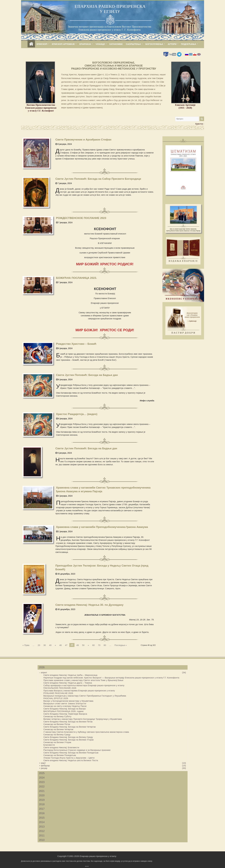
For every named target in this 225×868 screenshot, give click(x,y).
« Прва (26, 645)
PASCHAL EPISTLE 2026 (56, 698)
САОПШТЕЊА (133, 44)
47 (66, 645)
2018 (42, 804)
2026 (42, 667)
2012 (42, 831)
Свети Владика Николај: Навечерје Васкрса (65, 714)
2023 (42, 782)
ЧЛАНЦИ (100, 44)
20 (39, 645)
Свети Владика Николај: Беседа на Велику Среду (68, 737)
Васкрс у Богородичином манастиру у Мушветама (68, 701)
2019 (42, 800)
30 (45, 645)
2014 (42, 822)
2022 (42, 787)
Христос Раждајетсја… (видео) (77, 414)
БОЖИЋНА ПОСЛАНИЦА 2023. (77, 278)
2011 (42, 836)
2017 (42, 809)
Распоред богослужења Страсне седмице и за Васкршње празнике (77, 750)
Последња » (121, 645)
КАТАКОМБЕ (116, 44)
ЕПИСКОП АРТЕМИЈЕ (63, 44)
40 (50, 645)
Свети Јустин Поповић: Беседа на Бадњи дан (87, 375)
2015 (42, 818)
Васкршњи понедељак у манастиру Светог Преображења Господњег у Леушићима (85, 696)
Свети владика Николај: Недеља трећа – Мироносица (70, 675)
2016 (42, 813)
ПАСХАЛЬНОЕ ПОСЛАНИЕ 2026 (60, 688)
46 (60, 645)
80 (105, 645)
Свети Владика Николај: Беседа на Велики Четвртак (70, 727)
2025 (42, 773)
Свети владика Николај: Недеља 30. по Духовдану (89, 605)
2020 (42, 795)
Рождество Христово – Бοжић (76, 344)
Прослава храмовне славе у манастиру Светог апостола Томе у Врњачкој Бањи (83, 680)
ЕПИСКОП (42, 44)
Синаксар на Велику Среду (57, 734)
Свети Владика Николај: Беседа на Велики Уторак (69, 740)
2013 (42, 827)
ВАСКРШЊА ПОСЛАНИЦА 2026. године (64, 711)
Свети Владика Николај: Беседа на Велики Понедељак (71, 753)
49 (78, 645)
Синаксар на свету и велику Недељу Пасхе (65, 706)
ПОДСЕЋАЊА (189, 44)
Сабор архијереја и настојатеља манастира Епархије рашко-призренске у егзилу (84, 685)
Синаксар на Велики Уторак (57, 742)
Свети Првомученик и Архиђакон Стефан (83, 140)
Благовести (49, 745)
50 (83, 645)
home (31, 44)
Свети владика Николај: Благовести (61, 747)
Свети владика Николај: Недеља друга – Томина (68, 683)
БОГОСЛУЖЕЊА (154, 44)
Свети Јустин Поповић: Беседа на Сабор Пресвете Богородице (98, 179)
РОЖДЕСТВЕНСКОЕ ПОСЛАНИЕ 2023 (81, 218)
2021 (42, 791)
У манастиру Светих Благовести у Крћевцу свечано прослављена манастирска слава (86, 732)
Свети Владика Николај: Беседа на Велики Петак (68, 722)
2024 (42, 778)
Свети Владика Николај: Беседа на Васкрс (65, 709)
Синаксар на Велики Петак (57, 724)
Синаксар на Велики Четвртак (58, 729)
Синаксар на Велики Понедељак (60, 755)
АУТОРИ (172, 44)
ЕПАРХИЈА (85, 44)
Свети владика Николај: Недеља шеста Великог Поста (71, 760)
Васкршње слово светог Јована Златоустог (65, 703)
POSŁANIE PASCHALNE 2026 (58, 693)
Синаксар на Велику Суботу (57, 716)
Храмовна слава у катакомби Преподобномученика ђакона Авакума (102, 527)
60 (93, 645)
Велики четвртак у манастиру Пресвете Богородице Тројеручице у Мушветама (83, 719)
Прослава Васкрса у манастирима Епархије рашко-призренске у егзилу (79, 691)
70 (99, 645)
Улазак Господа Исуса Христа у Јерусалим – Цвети (69, 758)
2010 (42, 840)
